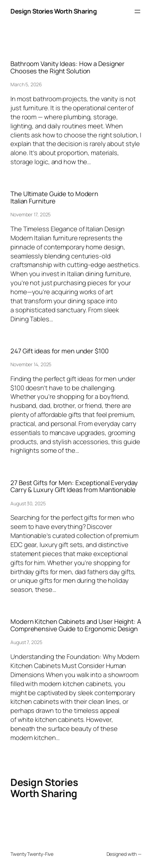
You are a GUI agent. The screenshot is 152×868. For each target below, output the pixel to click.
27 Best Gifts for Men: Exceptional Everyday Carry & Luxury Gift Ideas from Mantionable (74, 487)
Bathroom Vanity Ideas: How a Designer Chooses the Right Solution (67, 67)
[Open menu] (137, 11)
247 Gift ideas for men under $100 (60, 351)
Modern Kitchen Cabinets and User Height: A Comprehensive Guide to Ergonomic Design (76, 625)
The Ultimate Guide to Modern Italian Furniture (54, 198)
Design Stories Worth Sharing (53, 11)
